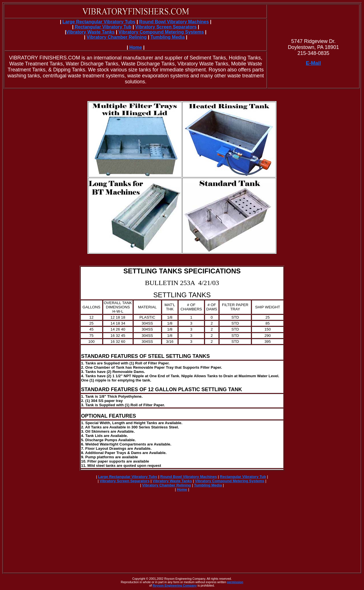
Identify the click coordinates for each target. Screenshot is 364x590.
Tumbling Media (168, 37)
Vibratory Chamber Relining (116, 37)
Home (136, 47)
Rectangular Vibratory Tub (102, 27)
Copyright (139, 579)
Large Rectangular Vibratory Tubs (99, 22)
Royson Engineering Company (175, 585)
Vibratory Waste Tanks (90, 32)
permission (235, 582)
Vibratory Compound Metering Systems (161, 32)
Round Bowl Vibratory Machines (174, 22)
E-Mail (314, 63)
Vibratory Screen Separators (166, 27)
